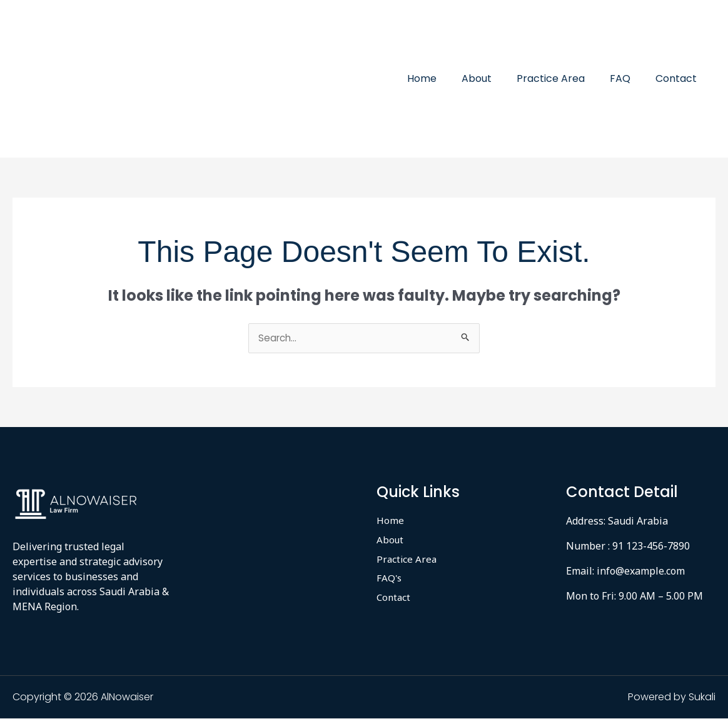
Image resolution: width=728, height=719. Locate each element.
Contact (679, 78)
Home (444, 78)
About (494, 78)
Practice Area (563, 78)
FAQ (628, 78)
